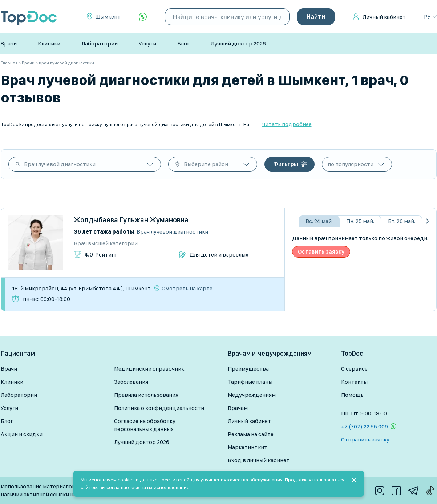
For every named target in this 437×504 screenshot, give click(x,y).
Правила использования (146, 395)
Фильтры (286, 164)
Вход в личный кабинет (259, 460)
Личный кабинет (384, 17)
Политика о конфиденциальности (159, 408)
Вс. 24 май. (319, 221)
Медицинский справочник (149, 369)
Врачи (9, 43)
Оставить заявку (321, 252)
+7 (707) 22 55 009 (365, 426)
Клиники (49, 43)
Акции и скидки (22, 434)
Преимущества (248, 369)
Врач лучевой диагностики (60, 164)
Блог (183, 43)
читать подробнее (287, 124)
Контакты (354, 382)
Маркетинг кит (248, 447)
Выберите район (206, 164)
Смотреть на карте (187, 289)
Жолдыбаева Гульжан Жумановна (131, 220)
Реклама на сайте (251, 434)
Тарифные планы (250, 382)
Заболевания (131, 382)
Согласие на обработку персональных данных (145, 425)
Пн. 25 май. (360, 221)
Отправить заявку (365, 440)
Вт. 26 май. (402, 221)
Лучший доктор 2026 (238, 43)
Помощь (352, 395)
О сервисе (354, 369)
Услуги (147, 43)
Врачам (238, 408)
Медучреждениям (252, 395)
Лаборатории (100, 43)
